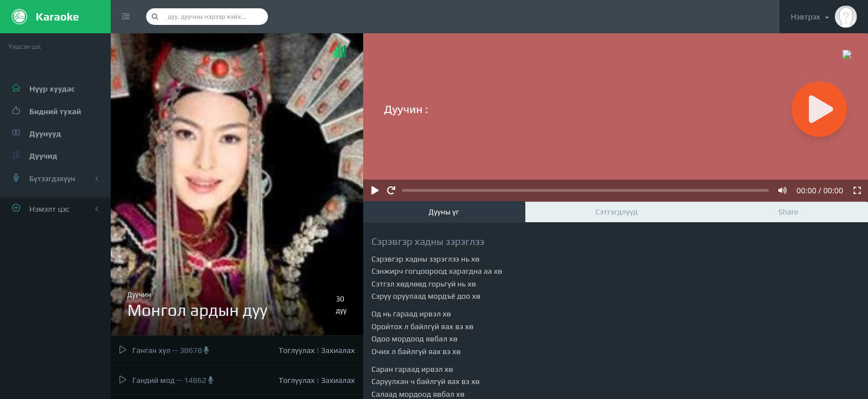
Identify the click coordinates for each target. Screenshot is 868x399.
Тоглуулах (296, 350)
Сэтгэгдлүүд (617, 212)
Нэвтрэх (824, 17)
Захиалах (338, 350)
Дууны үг (444, 212)
